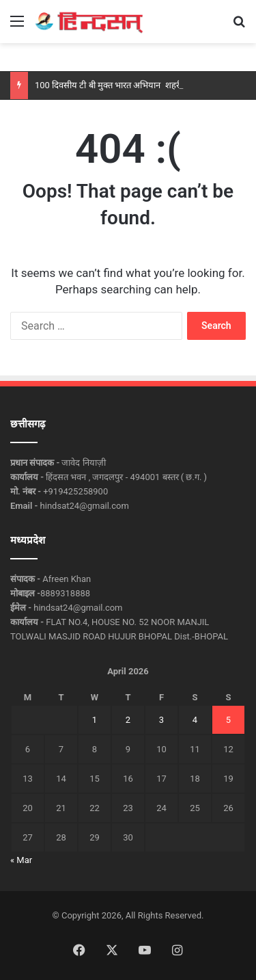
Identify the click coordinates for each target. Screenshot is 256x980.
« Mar (21, 860)
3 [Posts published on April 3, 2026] (161, 720)
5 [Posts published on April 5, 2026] (228, 720)
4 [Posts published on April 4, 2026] (195, 720)
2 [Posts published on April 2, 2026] (128, 720)
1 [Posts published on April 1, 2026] (95, 720)
